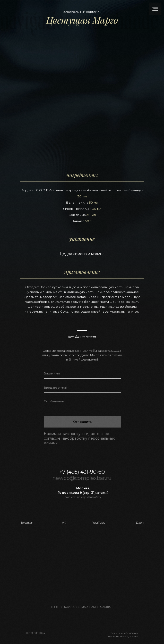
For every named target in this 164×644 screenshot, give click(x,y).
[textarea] (82, 404)
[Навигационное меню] (155, 9)
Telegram (28, 522)
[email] (82, 388)
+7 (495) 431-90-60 (82, 472)
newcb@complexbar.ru (82, 478)
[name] (82, 373)
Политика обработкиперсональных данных (123, 635)
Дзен (140, 522)
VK (64, 522)
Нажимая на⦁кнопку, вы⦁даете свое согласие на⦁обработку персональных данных (79, 438)
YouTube (99, 522)
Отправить (82, 422)
